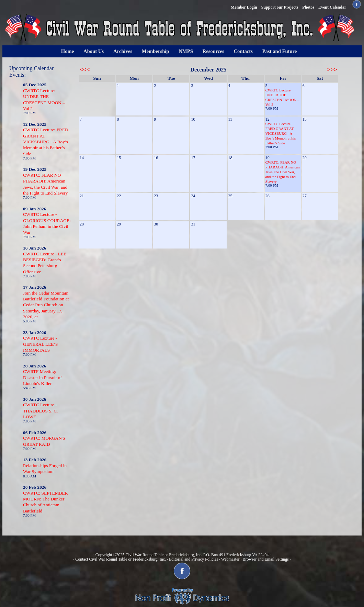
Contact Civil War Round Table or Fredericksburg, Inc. (121, 559)
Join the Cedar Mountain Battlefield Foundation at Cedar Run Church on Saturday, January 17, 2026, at (46, 305)
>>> (332, 70)
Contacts (243, 51)
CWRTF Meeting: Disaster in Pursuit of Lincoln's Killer (42, 377)
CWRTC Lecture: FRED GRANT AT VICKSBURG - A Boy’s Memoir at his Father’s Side (46, 142)
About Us (94, 51)
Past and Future (280, 51)
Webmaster (230, 559)
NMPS (186, 51)
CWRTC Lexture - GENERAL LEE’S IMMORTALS (40, 344)
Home (67, 51)
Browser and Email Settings (265, 559)
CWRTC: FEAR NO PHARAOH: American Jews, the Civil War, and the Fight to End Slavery (283, 172)
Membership (156, 51)
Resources (213, 51)
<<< (85, 70)
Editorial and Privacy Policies (194, 559)
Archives (123, 51)
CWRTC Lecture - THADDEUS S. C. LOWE (40, 411)
